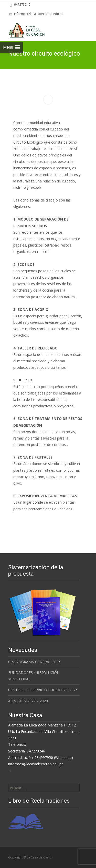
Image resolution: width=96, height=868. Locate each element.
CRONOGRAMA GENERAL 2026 (34, 662)
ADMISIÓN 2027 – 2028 (28, 701)
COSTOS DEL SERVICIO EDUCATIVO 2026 (43, 690)
